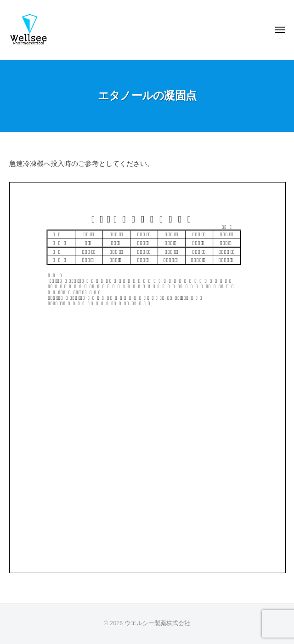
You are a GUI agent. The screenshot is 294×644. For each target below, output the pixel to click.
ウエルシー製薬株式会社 (157, 623)
